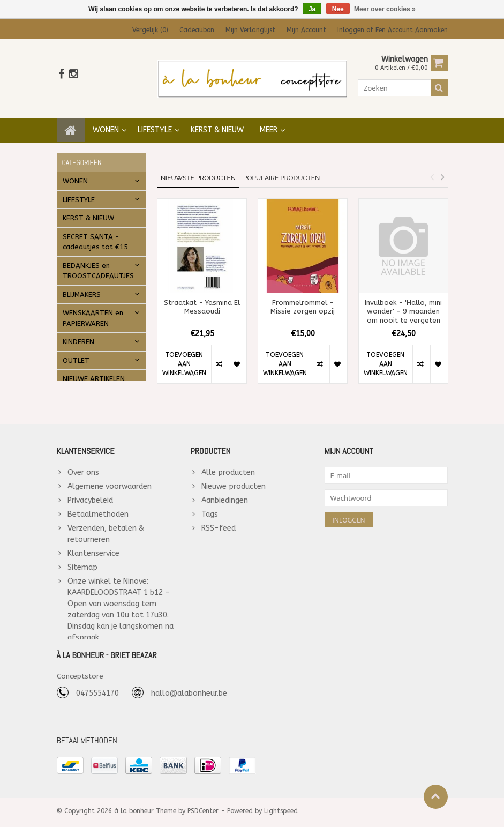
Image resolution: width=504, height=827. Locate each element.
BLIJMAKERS (82, 290)
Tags (210, 510)
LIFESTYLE (155, 126)
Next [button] (443, 173)
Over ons (83, 468)
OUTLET (76, 356)
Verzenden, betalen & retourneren (106, 530)
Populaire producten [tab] (281, 174)
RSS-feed (219, 524)
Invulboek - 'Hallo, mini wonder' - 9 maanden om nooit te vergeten (403, 307)
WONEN (106, 126)
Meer (269, 126)
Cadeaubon (197, 30)
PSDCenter (203, 814)
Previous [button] (432, 173)
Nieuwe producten (234, 482)
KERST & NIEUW (217, 126)
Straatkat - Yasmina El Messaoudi (202, 303)
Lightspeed (281, 814)
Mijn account (306, 30)
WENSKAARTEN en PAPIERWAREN (93, 314)
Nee (338, 9)
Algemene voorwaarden (110, 482)
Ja (312, 9)
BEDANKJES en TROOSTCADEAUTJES (98, 267)
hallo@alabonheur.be (189, 696)
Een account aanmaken (412, 30)
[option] (202, 292)
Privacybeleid (90, 496)
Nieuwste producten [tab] (198, 174)
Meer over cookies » (385, 9)
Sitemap (82, 563)
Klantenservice (93, 549)
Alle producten (228, 468)
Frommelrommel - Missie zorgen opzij (303, 303)
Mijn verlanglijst (250, 30)
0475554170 (97, 696)
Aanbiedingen (225, 496)
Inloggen (352, 30)
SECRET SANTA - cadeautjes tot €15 (95, 238)
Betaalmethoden (98, 510)
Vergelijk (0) (150, 30)
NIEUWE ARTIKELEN (94, 374)
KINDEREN (78, 337)
